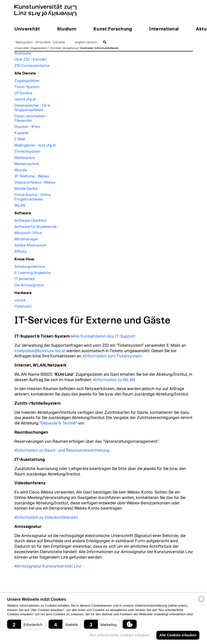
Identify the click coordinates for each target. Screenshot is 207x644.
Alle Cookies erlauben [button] (178, 635)
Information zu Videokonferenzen (47, 518)
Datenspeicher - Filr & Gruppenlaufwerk (32, 108)
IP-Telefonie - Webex (32, 176)
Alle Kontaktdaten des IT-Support (104, 336)
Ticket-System (27, 87)
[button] (26, 624)
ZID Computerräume (32, 66)
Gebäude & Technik (58, 423)
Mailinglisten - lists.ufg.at (35, 145)
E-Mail (20, 139)
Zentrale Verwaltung (64, 48)
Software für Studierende (35, 227)
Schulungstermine (30, 267)
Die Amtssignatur (29, 285)
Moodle (21, 170)
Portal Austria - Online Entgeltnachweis (33, 197)
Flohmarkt (23, 307)
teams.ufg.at (25, 99)
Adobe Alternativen (31, 245)
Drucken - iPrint (27, 127)
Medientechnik (27, 164)
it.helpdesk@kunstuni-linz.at (40, 351)
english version (86, 42)
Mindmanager (26, 239)
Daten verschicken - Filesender (31, 118)
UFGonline (43, 42)
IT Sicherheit (25, 279)
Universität (21, 48)
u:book (20, 300)
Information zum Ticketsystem (113, 356)
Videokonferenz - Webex (35, 183)
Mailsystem (24, 42)
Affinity (21, 252)
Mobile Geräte (26, 189)
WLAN (20, 206)
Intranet (59, 42)
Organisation (39, 48)
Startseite (23, 53)
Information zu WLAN (115, 380)
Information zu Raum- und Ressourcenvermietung (63, 450)
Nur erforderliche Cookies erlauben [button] (120, 635)
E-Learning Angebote (32, 273)
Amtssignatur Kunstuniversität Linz (49, 566)
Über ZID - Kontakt (30, 60)
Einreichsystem (27, 152)
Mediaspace (25, 158)
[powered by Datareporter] (201, 602)
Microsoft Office (28, 233)
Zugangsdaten (27, 81)
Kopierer (21, 133)
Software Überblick (30, 221)
